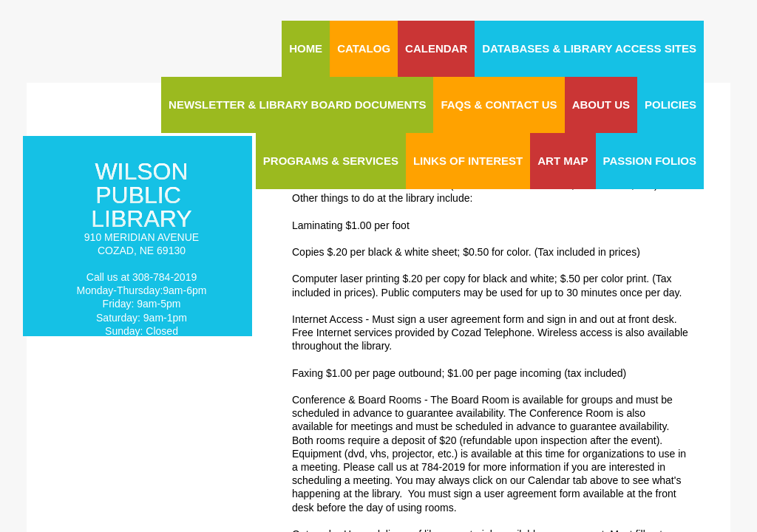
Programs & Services (331, 161)
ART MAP (563, 161)
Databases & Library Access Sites (589, 48)
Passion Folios (650, 161)
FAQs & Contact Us (499, 105)
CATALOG (364, 48)
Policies (671, 105)
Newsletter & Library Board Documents (297, 105)
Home (306, 48)
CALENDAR (436, 48)
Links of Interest (468, 161)
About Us (601, 105)
